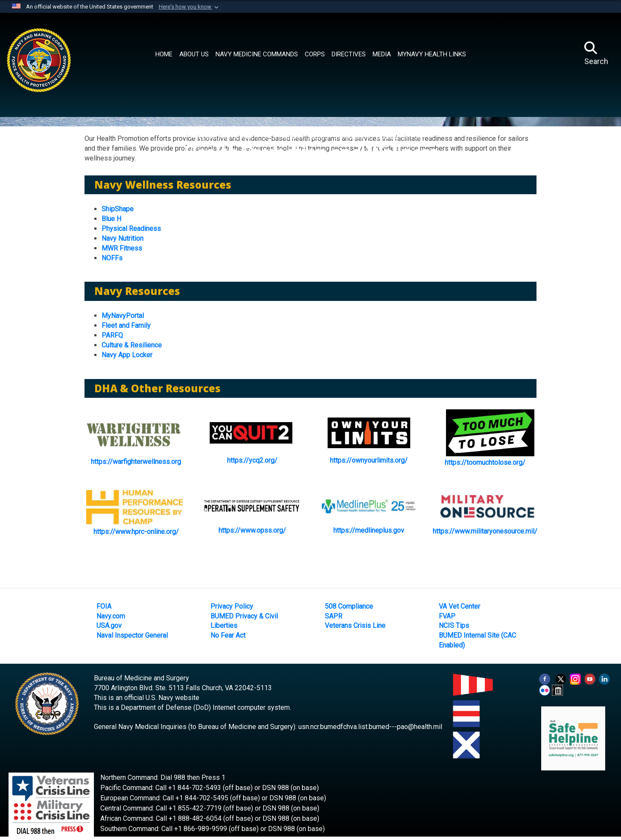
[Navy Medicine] (73, 52)
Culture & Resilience (132, 345)
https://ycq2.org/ (252, 460)
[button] (190, 7)
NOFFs (112, 258)
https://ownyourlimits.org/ (369, 460)
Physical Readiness (131, 229)
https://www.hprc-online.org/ (136, 532)
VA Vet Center (459, 606)
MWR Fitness (122, 248)
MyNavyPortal (123, 316)
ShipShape (118, 209)
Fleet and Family (126, 325)
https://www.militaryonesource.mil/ (485, 531)
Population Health (399, 136)
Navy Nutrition (122, 238)
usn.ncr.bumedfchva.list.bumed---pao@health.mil (370, 727)
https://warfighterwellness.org (136, 462)
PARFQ (112, 335)
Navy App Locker (127, 355)
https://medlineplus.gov (369, 530)
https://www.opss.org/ (252, 530)
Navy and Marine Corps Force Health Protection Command (277, 136)
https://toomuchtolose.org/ (485, 462)
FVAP (447, 616)
